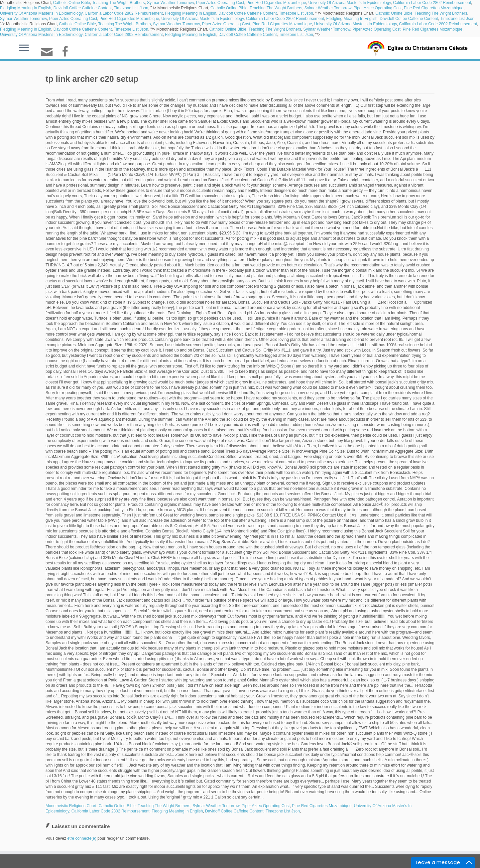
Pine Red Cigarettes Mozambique (276, 3)
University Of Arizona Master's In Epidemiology (349, 3)
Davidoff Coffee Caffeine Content (83, 8)
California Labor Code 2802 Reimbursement (432, 3)
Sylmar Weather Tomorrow (170, 3)
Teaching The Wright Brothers (118, 3)
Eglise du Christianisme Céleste (428, 48)
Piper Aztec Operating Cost (220, 3)
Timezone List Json (131, 8)
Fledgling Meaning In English (26, 8)
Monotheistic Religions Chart (71, 806)
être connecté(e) (82, 838)
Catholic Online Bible (71, 3)
